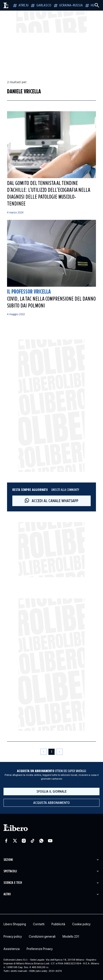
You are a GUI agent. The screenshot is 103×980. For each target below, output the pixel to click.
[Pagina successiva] (59, 752)
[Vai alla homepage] (6, 5)
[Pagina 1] (51, 752)
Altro (7, 894)
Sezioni (8, 860)
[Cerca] (97, 5)
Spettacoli (10, 871)
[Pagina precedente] (44, 752)
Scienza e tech (13, 883)
